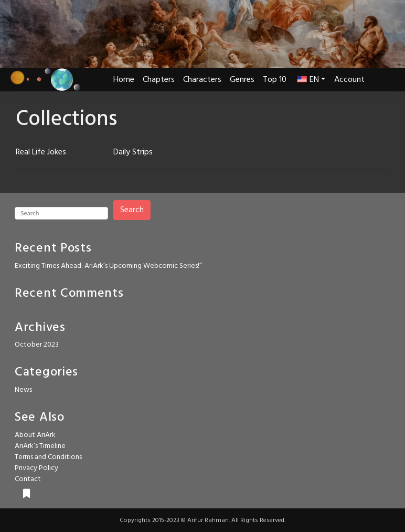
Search (132, 210)
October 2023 (37, 345)
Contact (28, 479)
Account (349, 80)
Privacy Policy (36, 468)
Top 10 (275, 80)
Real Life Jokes (41, 152)
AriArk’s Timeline (40, 446)
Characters (202, 80)
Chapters (159, 80)
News (23, 390)
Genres (242, 80)
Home (124, 80)
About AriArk (35, 435)
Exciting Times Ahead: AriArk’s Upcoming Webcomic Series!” (108, 266)
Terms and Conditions (48, 457)
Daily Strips (133, 152)
